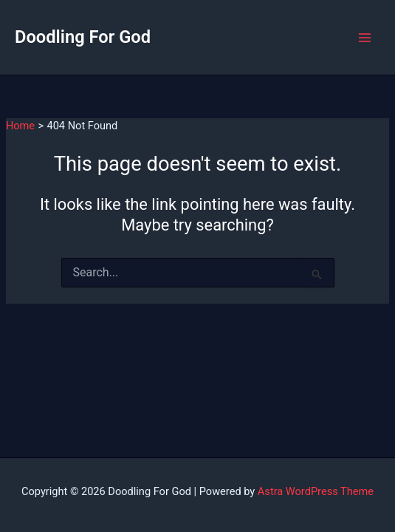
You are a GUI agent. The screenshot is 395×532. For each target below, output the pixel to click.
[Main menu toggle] (365, 38)
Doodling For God (83, 37)
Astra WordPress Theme (316, 491)
